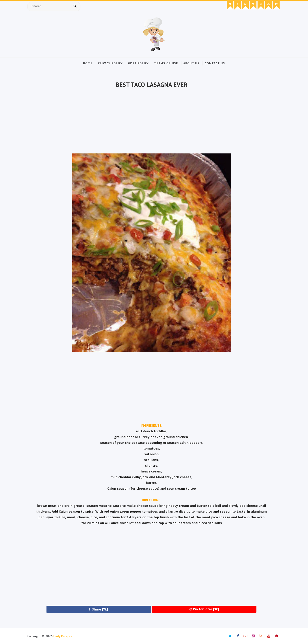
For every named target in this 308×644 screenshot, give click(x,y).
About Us (191, 63)
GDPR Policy (138, 63)
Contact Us (215, 63)
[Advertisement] (151, 121)
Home (88, 63)
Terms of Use (166, 63)
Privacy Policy (110, 63)
